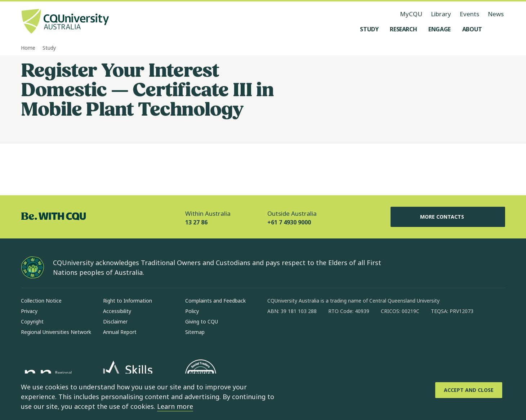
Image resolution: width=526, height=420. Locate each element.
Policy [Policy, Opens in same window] (192, 311)
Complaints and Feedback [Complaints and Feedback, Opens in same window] (215, 301)
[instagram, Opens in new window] (294, 334)
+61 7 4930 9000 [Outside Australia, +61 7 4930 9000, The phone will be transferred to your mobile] (289, 222)
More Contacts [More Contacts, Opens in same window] (448, 217)
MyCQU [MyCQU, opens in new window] (411, 14)
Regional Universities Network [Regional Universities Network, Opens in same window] (56, 332)
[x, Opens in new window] (331, 334)
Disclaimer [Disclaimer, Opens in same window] (115, 321)
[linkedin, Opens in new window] (313, 334)
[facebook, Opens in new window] (275, 334)
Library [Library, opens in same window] (441, 14)
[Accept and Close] (469, 390)
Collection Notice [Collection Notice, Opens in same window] (41, 301)
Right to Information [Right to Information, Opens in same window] (128, 301)
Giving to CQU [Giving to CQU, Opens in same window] (202, 321)
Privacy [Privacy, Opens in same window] (29, 311)
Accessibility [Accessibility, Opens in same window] (117, 311)
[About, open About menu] (472, 29)
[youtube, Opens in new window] (350, 334)
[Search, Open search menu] (498, 29)
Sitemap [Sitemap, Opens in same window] (195, 332)
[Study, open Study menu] (369, 29)
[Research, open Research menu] (403, 29)
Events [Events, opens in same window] (469, 14)
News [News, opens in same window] (496, 14)
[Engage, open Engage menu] (440, 29)
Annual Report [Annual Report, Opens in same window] (120, 332)
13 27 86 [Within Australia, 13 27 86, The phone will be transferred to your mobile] (196, 222)
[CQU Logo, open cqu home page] (65, 22)
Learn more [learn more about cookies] (175, 406)
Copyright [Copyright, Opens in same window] (32, 321)
